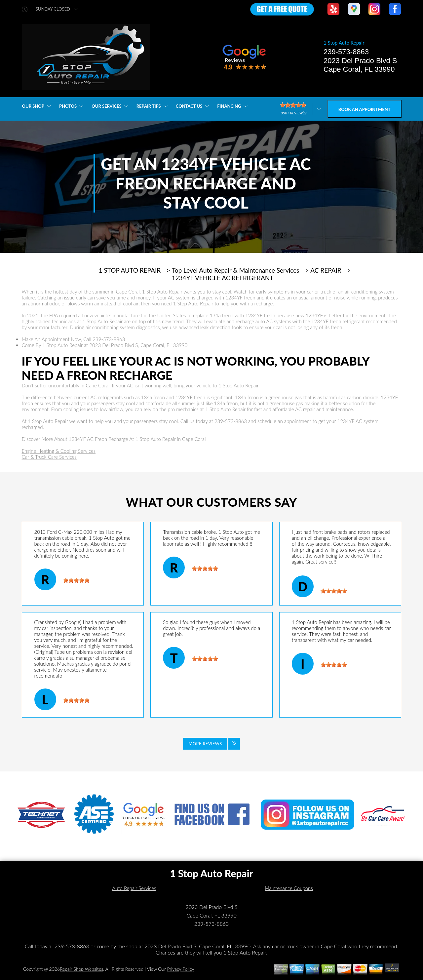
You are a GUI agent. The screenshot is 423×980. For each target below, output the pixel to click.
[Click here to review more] (300, 109)
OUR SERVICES (106, 106)
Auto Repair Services (134, 888)
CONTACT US (189, 106)
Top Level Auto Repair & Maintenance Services (236, 270)
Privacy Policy (180, 969)
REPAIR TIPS (149, 106)
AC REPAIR (326, 270)
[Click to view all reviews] (211, 744)
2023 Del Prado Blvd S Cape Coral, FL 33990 (360, 65)
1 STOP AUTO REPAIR (130, 270)
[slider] (76, 580)
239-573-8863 (346, 52)
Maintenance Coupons (289, 888)
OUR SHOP (33, 106)
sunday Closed (53, 9)
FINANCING (229, 106)
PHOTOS (68, 106)
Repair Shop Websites (81, 969)
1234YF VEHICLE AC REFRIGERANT (223, 278)
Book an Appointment (365, 109)
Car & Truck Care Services (49, 457)
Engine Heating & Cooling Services (59, 451)
